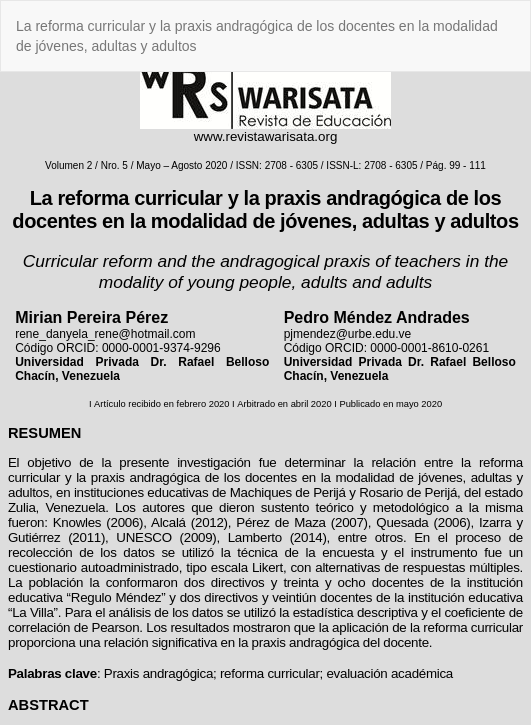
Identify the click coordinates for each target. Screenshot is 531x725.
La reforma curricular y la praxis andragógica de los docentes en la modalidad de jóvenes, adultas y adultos (257, 36)
